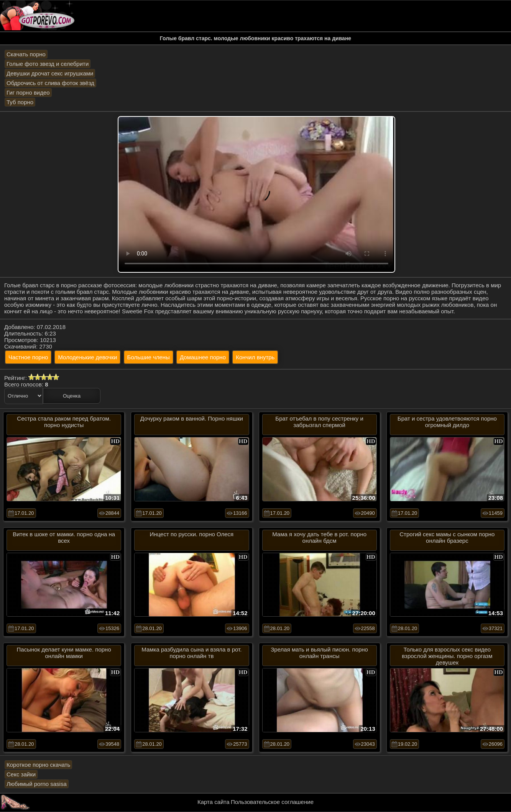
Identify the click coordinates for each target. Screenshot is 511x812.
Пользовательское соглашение (272, 802)
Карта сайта (214, 802)
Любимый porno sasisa (37, 784)
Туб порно (20, 102)
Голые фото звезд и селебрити (48, 64)
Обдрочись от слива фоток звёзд (50, 83)
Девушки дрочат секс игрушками (50, 73)
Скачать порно (26, 54)
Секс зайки (21, 774)
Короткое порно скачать (38, 765)
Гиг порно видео (28, 92)
